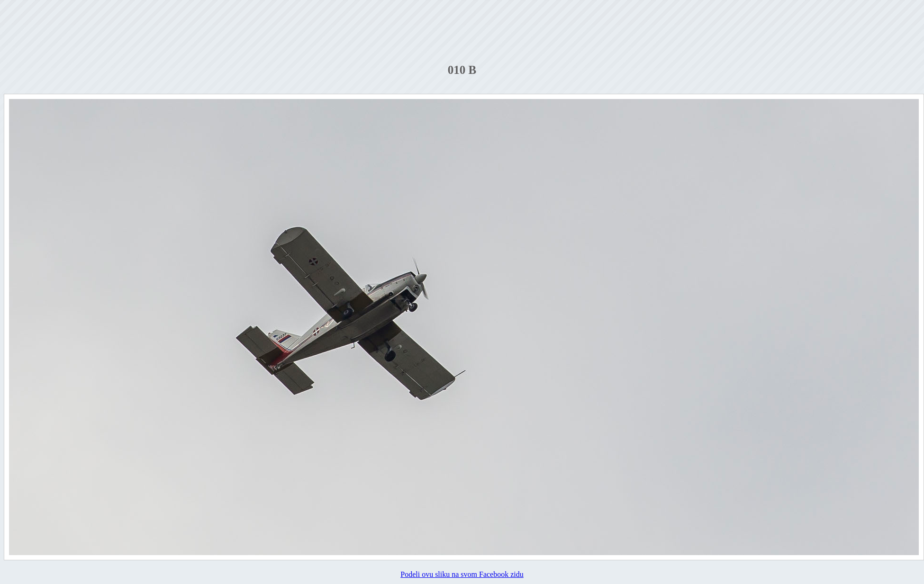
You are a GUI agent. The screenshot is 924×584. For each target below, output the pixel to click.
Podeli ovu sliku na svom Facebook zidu (462, 574)
